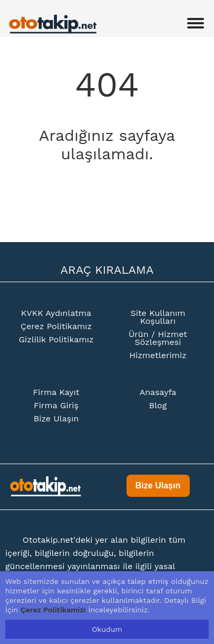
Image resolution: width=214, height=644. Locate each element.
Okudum (107, 629)
